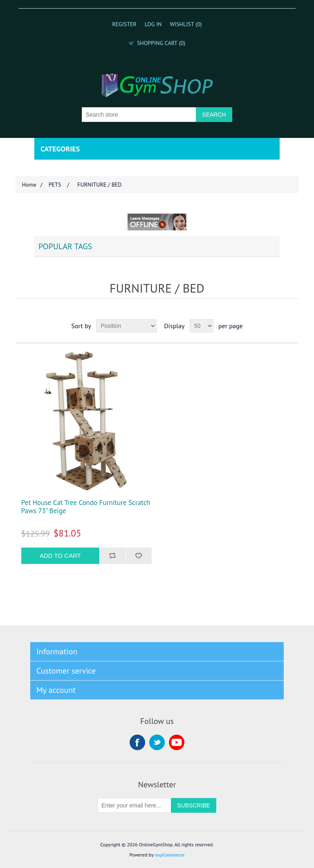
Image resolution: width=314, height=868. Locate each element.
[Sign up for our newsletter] (135, 805)
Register (124, 24)
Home (29, 185)
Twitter (157, 742)
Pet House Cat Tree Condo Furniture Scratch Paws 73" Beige (86, 507)
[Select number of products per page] (202, 326)
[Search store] (139, 115)
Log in (153, 24)
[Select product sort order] (126, 326)
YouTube (177, 742)
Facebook (137, 742)
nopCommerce (170, 855)
